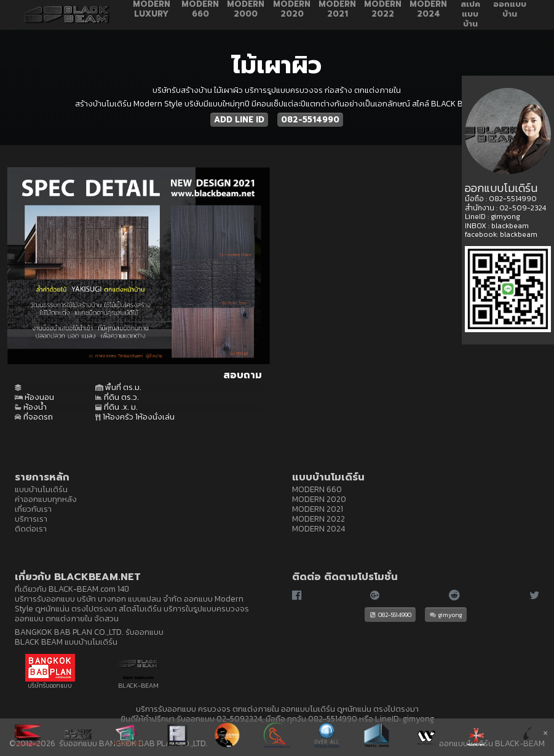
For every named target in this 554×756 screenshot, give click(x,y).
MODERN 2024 (428, 10)
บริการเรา (31, 519)
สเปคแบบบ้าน (470, 15)
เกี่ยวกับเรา (33, 509)
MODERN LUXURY (152, 10)
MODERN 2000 (246, 10)
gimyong (446, 615)
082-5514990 (310, 120)
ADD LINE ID (239, 120)
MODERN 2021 (337, 10)
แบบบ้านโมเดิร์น (41, 489)
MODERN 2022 (383, 10)
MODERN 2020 (292, 10)
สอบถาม (243, 375)
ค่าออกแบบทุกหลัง (46, 499)
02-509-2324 (523, 208)
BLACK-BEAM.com (82, 589)
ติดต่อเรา (31, 528)
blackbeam (510, 226)
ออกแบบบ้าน (510, 10)
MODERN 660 (200, 10)
